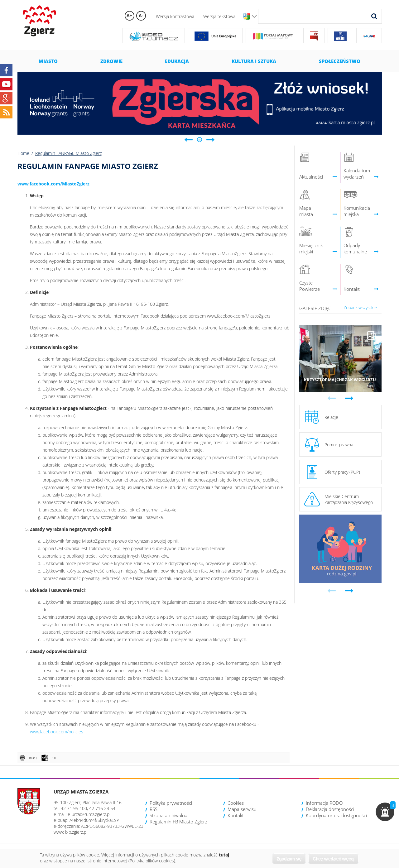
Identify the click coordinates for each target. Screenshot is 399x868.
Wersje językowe (254, 17)
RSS (154, 809)
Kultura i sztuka (254, 61)
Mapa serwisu (242, 809)
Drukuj (32, 758)
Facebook (6, 70)
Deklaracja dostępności (330, 809)
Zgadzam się (289, 859)
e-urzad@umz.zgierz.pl (89, 814)
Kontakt (236, 815)
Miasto (48, 61)
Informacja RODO (324, 803)
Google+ (6, 98)
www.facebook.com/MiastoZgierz (53, 184)
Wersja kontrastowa (175, 16)
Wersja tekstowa (219, 16)
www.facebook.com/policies (57, 732)
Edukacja (177, 61)
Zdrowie (111, 61)
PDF (54, 758)
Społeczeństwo (340, 61)
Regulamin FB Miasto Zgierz (178, 822)
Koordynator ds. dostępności (336, 815)
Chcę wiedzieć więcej (333, 859)
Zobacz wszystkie (360, 307)
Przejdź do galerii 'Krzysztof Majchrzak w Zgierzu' (341, 358)
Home (23, 153)
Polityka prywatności (171, 803)
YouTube (6, 84)
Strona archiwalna (168, 815)
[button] (385, 812)
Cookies (236, 803)
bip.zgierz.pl (76, 832)
